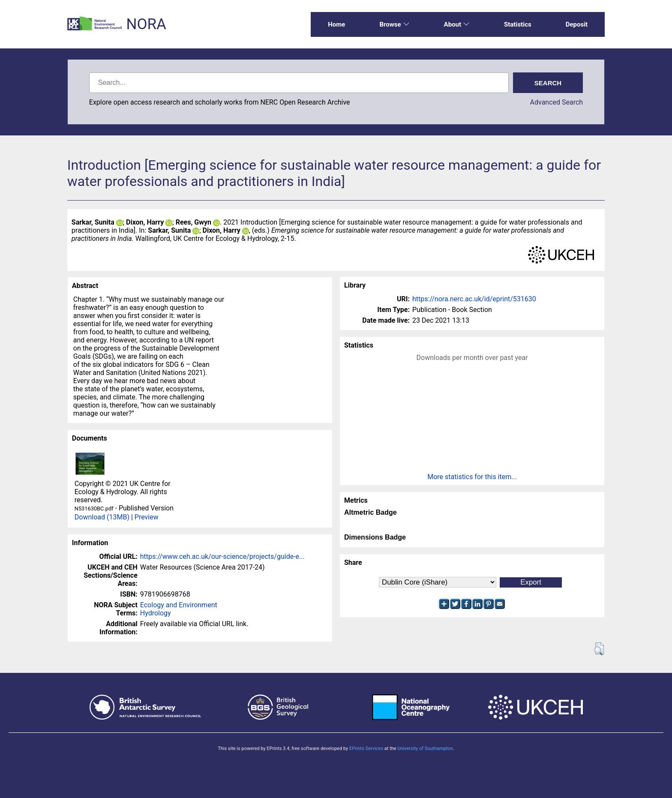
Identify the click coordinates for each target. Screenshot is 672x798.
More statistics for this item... (472, 477)
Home (336, 24)
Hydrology (156, 613)
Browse (394, 24)
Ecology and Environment (179, 605)
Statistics (518, 24)
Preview (147, 517)
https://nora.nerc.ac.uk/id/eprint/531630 (474, 299)
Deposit (577, 24)
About (457, 24)
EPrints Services (366, 748)
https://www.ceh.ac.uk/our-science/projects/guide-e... (222, 556)
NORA (146, 24)
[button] (599, 649)
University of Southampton (425, 748)
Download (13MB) (102, 517)
